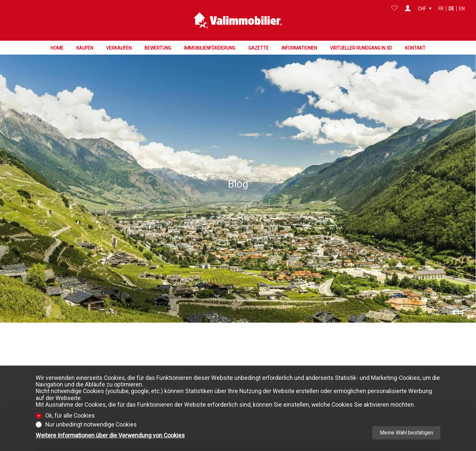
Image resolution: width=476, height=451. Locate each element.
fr (441, 9)
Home (57, 48)
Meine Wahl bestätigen (406, 433)
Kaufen (85, 48)
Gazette (258, 48)
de (451, 9)
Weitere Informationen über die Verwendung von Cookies (110, 435)
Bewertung (158, 48)
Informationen (299, 48)
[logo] (238, 20)
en (462, 9)
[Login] (408, 9)
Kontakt (415, 48)
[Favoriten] (395, 9)
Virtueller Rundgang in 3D (361, 48)
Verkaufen (119, 48)
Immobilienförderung (210, 48)
